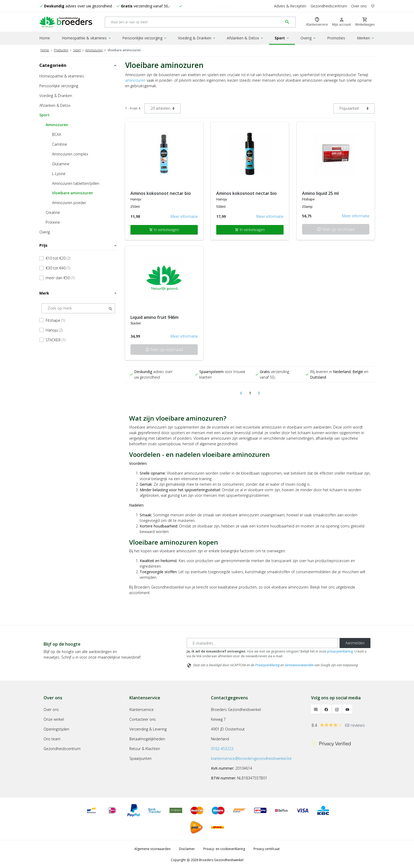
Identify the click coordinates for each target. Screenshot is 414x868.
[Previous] (241, 393)
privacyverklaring (340, 651)
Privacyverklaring (267, 665)
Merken (366, 38)
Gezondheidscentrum (329, 6)
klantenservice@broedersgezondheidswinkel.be (251, 758)
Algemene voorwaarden (152, 848)
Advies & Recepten (290, 6)
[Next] (259, 393)
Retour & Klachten (145, 748)
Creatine (53, 212)
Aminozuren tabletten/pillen (76, 183)
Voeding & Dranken (197, 38)
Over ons (359, 6)
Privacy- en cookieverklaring (224, 848)
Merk (78, 292)
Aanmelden (355, 642)
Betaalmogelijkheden (147, 738)
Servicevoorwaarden (299, 665)
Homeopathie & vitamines (87, 38)
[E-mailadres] (262, 642)
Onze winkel (54, 718)
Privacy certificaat (267, 848)
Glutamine (61, 163)
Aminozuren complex (70, 153)
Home (45, 38)
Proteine (53, 221)
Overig (308, 38)
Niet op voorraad (336, 228)
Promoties (336, 38)
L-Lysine (59, 173)
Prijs (78, 244)
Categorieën (78, 65)
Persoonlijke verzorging (145, 38)
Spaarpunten (140, 758)
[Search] (194, 22)
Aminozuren (94, 49)
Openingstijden (56, 728)
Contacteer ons (143, 718)
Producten (61, 49)
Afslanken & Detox (245, 38)
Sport (282, 38)
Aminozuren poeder (69, 202)
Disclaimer (187, 848)
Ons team (52, 738)
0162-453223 (222, 748)
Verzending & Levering (148, 728)
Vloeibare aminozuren (72, 192)
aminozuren (135, 79)
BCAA (57, 134)
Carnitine (60, 143)
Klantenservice (142, 709)
